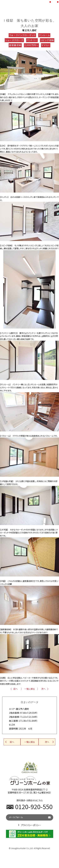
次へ (43, 689)
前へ (16, 689)
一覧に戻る (30, 689)
